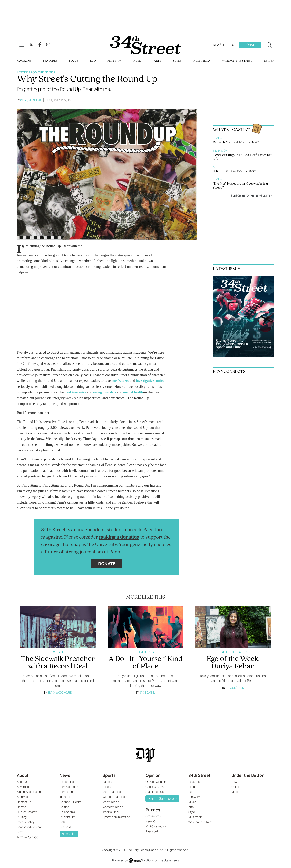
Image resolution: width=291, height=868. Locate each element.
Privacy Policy (26, 822)
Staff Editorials (155, 791)
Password (152, 831)
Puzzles (153, 810)
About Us (23, 781)
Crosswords (153, 816)
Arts (157, 61)
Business (65, 827)
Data (63, 822)
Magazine (24, 61)
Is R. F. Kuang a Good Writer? (234, 171)
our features (121, 381)
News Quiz (152, 821)
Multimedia (202, 61)
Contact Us (24, 802)
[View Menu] (22, 45)
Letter (269, 61)
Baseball (108, 781)
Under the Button (248, 775)
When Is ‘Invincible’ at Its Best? (236, 143)
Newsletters (224, 45)
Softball (107, 786)
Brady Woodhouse (60, 692)
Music (137, 61)
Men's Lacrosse (113, 791)
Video (235, 791)
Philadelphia (67, 812)
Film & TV (114, 61)
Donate (250, 45)
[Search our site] (269, 45)
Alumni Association (29, 791)
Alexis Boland (235, 687)
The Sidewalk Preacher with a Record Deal (58, 662)
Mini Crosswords (156, 826)
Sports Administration (116, 817)
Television (220, 151)
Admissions (67, 791)
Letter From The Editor (36, 72)
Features (50, 61)
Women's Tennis (113, 807)
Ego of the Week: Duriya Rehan (233, 662)
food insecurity (87, 392)
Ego (93, 61)
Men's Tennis (111, 802)
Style (177, 61)
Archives (22, 796)
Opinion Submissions (162, 798)
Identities (65, 796)
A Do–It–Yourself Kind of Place (145, 662)
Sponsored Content (29, 827)
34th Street (199, 775)
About (23, 775)
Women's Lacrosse (115, 796)
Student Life (67, 817)
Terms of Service (27, 837)
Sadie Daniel (147, 692)
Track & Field (111, 812)
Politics (64, 807)
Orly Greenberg (31, 100)
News (65, 775)
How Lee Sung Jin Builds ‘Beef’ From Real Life (243, 157)
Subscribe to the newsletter (253, 196)
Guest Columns (155, 786)
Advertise (23, 786)
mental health (148, 392)
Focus (74, 61)
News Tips (69, 834)
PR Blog (22, 817)
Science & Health (71, 802)
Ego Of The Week (233, 652)
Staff (20, 832)
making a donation (119, 537)
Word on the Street (237, 61)
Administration (69, 786)
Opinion (153, 775)
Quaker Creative (27, 812)
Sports (109, 775)
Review (218, 138)
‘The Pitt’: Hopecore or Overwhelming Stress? (240, 186)
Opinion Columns (156, 781)
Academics (67, 781)
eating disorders (118, 392)
